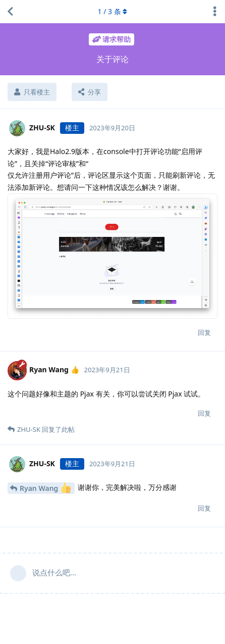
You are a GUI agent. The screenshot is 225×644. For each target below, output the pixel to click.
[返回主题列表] (10, 12)
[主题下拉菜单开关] (215, 12)
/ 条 (113, 11)
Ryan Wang (45, 488)
